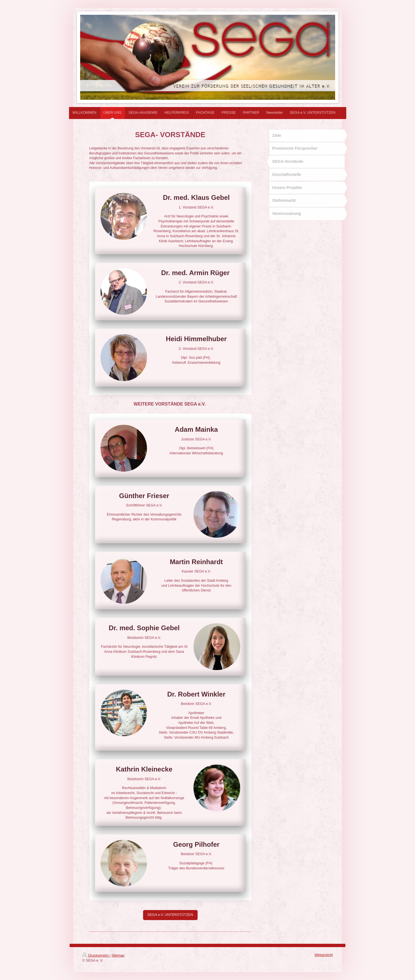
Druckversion (96, 955)
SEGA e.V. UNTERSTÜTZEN (170, 915)
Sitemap (118, 955)
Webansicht (324, 955)
